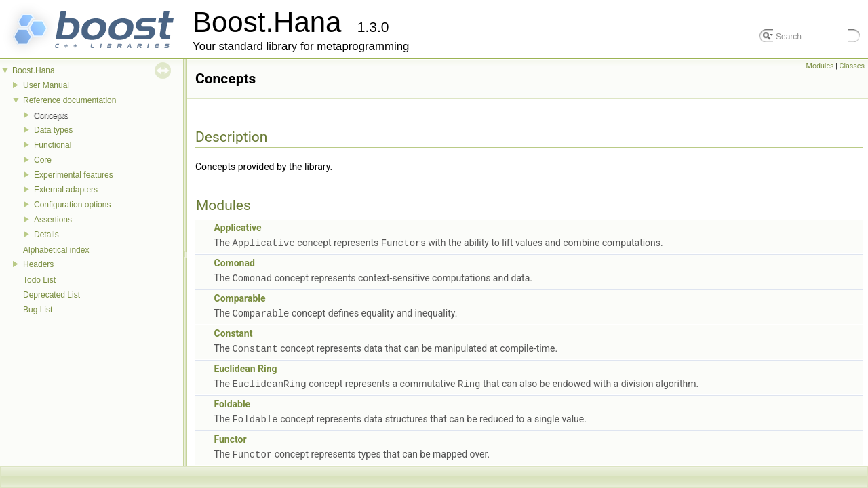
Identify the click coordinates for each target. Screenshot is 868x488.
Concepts (51, 115)
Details (46, 235)
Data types (53, 130)
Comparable (239, 297)
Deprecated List (52, 295)
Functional (53, 145)
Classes (852, 66)
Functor (230, 435)
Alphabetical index (56, 250)
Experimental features (74, 175)
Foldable (232, 401)
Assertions (53, 220)
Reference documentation (70, 100)
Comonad (234, 262)
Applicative (237, 228)
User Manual (46, 85)
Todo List (39, 280)
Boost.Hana (34, 70)
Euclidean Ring (245, 366)
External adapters (66, 190)
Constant (233, 331)
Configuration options (72, 205)
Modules (820, 66)
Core (43, 160)
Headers (38, 264)
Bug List (38, 310)
